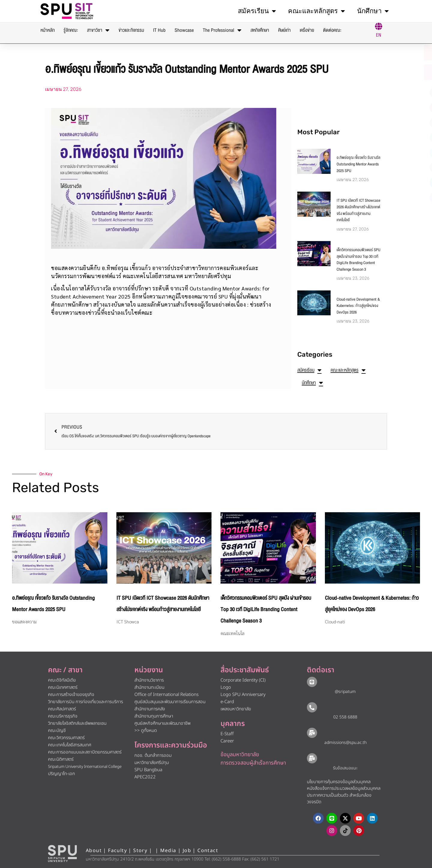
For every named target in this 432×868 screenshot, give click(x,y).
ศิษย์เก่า (284, 30)
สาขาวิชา (98, 30)
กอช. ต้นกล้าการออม (153, 755)
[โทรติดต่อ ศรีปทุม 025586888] (399, 72)
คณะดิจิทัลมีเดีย (62, 680)
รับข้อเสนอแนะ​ (345, 768)
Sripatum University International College (85, 767)
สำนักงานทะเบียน (149, 687)
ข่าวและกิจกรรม (131, 30)
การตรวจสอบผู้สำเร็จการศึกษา (253, 763)
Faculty (117, 851)
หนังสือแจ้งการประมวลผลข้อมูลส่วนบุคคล (344, 788)
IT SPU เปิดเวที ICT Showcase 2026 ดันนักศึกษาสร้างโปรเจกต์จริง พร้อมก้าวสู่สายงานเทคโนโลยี (358, 210)
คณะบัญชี (57, 731)
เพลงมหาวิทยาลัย (236, 709)
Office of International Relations (166, 695)
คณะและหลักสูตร (316, 11)
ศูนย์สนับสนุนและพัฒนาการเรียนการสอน (170, 702)
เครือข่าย (307, 30)
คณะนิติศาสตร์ (61, 759)
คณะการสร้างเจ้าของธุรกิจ (71, 695)
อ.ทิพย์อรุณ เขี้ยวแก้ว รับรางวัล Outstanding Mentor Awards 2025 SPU (358, 164)
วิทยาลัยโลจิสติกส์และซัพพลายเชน (77, 723)
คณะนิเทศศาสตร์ (63, 687)
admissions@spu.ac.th (345, 743)
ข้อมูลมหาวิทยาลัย (240, 755)
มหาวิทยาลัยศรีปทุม (152, 763)
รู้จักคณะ (71, 30)
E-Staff (227, 734)
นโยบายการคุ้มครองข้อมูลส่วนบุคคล (339, 782)
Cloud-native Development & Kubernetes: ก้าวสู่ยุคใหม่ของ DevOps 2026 (358, 306)
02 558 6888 (345, 717)
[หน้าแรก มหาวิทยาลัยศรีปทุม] (62, 854)
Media (169, 851)
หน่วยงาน (149, 670)
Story (140, 851)
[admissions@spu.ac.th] (312, 733)
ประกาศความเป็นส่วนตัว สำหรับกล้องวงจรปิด (339, 799)
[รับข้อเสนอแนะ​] (312, 758)
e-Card (227, 702)
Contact (208, 851)
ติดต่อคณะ (332, 30)
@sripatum (345, 692)
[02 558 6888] (312, 707)
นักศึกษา (373, 11)
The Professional (222, 30)
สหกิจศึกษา (260, 30)
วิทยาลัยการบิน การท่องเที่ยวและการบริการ (85, 702)
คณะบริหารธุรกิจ (63, 716)
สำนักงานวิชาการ (149, 680)
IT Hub (159, 30)
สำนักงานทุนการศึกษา (154, 716)
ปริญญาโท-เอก (61, 774)
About (94, 851)
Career (227, 741)
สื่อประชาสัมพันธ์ (245, 670)
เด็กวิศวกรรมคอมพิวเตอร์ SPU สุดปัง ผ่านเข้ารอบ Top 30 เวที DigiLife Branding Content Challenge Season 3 (358, 260)
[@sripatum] (312, 682)
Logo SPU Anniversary (243, 695)
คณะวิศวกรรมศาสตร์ (66, 738)
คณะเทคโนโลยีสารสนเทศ (70, 745)
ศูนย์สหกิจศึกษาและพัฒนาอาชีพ (162, 723)
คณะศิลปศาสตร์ (62, 709)
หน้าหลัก (48, 30)
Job (187, 851)
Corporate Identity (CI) (243, 680)
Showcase (184, 30)
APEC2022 (145, 777)
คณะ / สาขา (65, 670)
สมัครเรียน (257, 11)
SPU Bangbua (148, 770)
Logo (226, 687)
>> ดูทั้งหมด (146, 731)
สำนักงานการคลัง (150, 709)
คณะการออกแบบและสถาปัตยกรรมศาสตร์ (85, 752)
